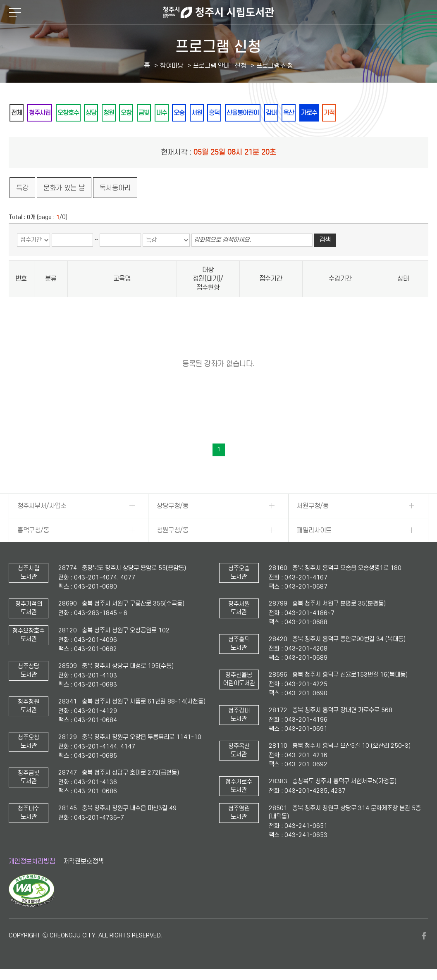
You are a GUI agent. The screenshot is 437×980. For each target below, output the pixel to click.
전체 (19, 113)
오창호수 (81, 113)
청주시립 (47, 113)
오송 (221, 113)
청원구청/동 (173, 531)
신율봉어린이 (299, 113)
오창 (154, 113)
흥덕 (265, 113)
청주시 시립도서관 (218, 12)
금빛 (176, 113)
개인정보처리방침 (32, 862)
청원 (131, 113)
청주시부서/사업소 (42, 506)
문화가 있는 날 (64, 188)
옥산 (356, 113)
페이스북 (424, 936)
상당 (109, 113)
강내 (333, 113)
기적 (406, 113)
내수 (198, 113)
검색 (325, 241)
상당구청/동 (173, 506)
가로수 (381, 113)
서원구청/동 (313, 506)
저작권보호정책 (84, 862)
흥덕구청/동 (33, 531)
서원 (243, 113)
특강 (22, 188)
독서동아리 (115, 188)
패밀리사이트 (314, 531)
